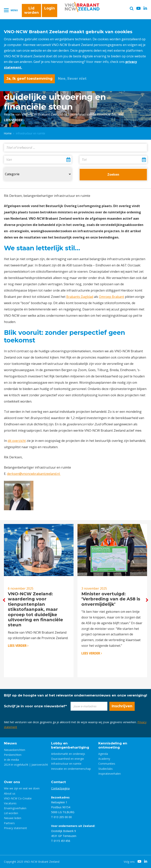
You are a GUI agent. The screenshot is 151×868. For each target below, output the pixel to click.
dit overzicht (17, 441)
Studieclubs (105, 769)
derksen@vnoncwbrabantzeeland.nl (34, 474)
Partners (9, 823)
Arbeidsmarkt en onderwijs (68, 754)
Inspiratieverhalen (110, 774)
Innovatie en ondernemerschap (71, 769)
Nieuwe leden (13, 818)
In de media (11, 760)
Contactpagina (60, 788)
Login (50, 8)
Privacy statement (15, 828)
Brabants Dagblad (80, 297)
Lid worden (31, 10)
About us (10, 793)
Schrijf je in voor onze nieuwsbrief (35, 706)
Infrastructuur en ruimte (66, 764)
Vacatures (10, 803)
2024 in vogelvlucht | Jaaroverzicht (26, 765)
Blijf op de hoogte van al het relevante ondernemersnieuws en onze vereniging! (75, 695)
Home (8, 133)
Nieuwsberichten (15, 750)
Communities (107, 764)
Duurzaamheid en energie (68, 759)
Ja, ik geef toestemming (29, 79)
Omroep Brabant (111, 297)
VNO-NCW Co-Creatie (18, 798)
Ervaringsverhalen (15, 808)
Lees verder (14, 120)
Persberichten (13, 755)
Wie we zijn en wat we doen (22, 788)
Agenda (103, 754)
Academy (104, 759)
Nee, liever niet (72, 79)
